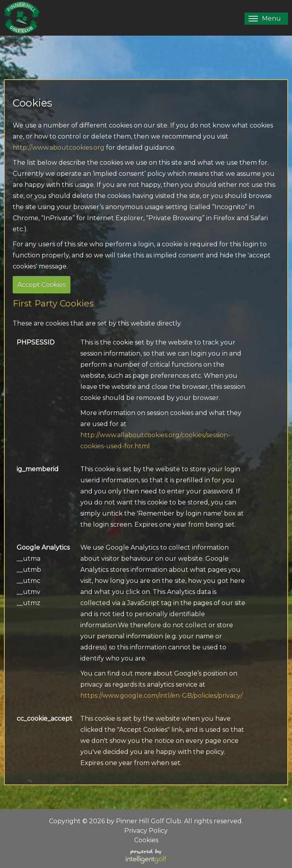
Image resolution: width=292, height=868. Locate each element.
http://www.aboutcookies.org (59, 148)
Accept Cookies (42, 285)
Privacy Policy (146, 831)
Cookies (146, 840)
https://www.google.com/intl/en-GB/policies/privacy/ (161, 696)
